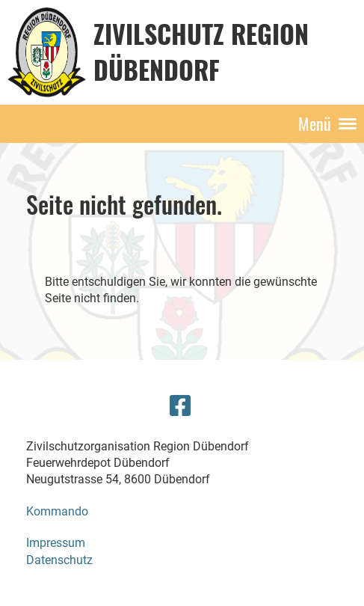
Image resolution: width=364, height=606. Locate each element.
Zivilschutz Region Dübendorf (201, 51)
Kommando (57, 511)
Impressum (56, 543)
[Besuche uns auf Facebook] (180, 406)
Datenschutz (59, 560)
